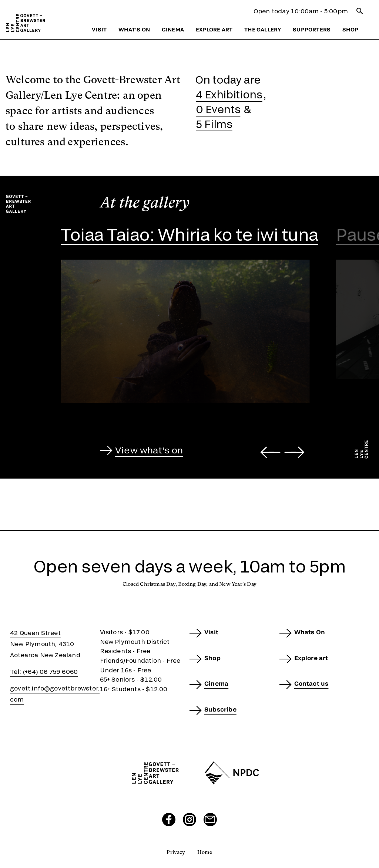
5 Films (214, 124)
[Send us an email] (210, 820)
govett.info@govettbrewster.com (55, 694)
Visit (99, 29)
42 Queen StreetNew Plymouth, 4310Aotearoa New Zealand (45, 644)
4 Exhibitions (229, 94)
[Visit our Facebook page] (169, 820)
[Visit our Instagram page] (189, 820)
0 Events (218, 109)
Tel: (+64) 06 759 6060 (44, 671)
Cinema (173, 29)
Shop (350, 29)
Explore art (214, 29)
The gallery (263, 29)
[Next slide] (294, 452)
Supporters (312, 29)
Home (205, 852)
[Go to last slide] (270, 452)
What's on (134, 29)
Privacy (176, 852)
